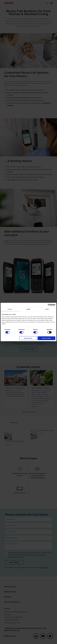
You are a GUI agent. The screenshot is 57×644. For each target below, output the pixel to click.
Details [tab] (28, 309)
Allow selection (28, 338)
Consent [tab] (10, 309)
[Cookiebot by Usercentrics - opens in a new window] (49, 305)
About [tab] (47, 309)
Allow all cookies (46, 338)
